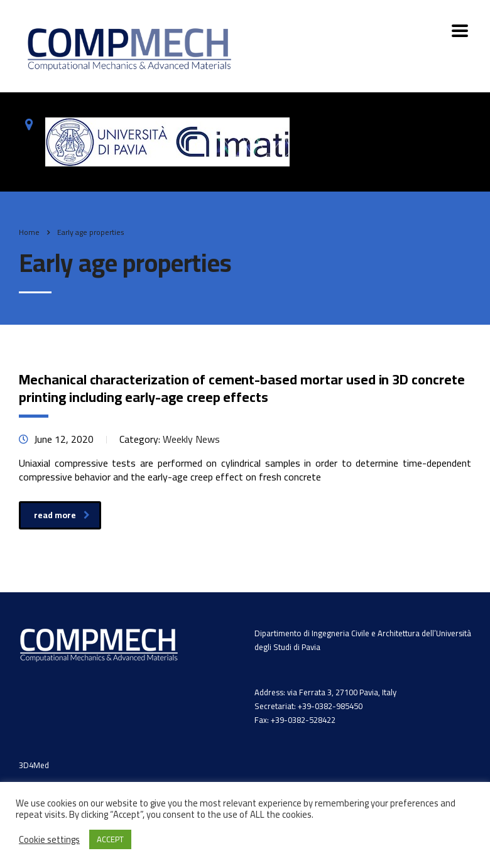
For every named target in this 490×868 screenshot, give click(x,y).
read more (62, 515)
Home (29, 232)
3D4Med (34, 765)
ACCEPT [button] (110, 839)
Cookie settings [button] (49, 840)
